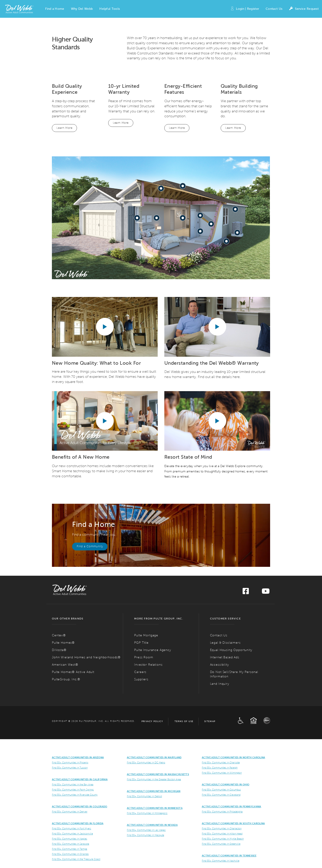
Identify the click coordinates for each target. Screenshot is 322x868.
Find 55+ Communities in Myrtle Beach (223, 839)
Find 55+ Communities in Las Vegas (146, 830)
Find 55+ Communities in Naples (70, 839)
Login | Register (245, 9)
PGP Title (141, 643)
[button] (55, 9)
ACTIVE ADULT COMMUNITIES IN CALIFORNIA (80, 779)
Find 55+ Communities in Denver (70, 812)
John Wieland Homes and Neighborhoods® (86, 657)
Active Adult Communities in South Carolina (233, 823)
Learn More (64, 128)
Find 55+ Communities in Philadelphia (222, 812)
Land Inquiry (220, 684)
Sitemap (210, 721)
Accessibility (220, 665)
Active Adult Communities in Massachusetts (158, 774)
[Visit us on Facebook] (246, 592)
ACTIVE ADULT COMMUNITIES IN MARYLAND (154, 757)
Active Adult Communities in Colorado (80, 806)
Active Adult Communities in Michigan (154, 791)
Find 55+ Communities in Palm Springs (73, 790)
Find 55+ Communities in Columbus (221, 790)
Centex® (59, 635)
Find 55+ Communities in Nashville (221, 861)
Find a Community (90, 546)
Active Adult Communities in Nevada (152, 825)
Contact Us (274, 9)
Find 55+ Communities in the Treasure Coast (76, 859)
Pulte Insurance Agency (153, 650)
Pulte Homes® (63, 643)
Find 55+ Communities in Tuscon (70, 768)
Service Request (304, 9)
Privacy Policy (152, 721)
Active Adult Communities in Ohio (226, 784)
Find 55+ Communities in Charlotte (221, 762)
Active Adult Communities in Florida (78, 823)
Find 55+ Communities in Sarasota (71, 844)
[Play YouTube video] (105, 327)
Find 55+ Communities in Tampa (70, 849)
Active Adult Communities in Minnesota (155, 808)
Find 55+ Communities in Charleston (222, 828)
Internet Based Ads (225, 657)
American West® (65, 665)
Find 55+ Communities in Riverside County (75, 795)
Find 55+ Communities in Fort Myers (72, 828)
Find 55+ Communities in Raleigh (220, 768)
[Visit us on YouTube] (266, 592)
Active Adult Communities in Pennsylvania (232, 806)
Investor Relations (148, 665)
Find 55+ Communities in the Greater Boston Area (154, 779)
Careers (140, 672)
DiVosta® (59, 650)
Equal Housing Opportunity (231, 650)
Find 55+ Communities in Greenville (221, 844)
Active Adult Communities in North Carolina (233, 757)
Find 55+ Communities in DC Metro (146, 762)
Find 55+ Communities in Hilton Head (222, 834)
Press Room (144, 657)
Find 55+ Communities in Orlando (70, 854)
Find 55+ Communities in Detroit (144, 796)
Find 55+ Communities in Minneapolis (147, 813)
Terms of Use (184, 721)
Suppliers (141, 679)
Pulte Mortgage (146, 635)
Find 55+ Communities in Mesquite (145, 835)
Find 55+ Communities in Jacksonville (72, 834)
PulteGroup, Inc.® (66, 679)
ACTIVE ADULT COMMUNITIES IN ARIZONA (78, 757)
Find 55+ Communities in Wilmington (222, 773)
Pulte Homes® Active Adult (73, 672)
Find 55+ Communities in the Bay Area (73, 784)
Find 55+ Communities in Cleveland (221, 795)
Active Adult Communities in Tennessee (229, 856)
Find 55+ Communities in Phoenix (70, 762)
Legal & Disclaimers (225, 643)
